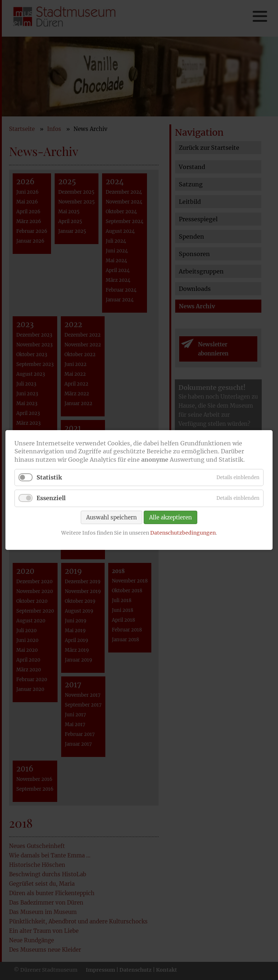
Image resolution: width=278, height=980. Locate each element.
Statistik (49, 477)
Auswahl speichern (111, 517)
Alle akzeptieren (170, 517)
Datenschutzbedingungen (183, 532)
